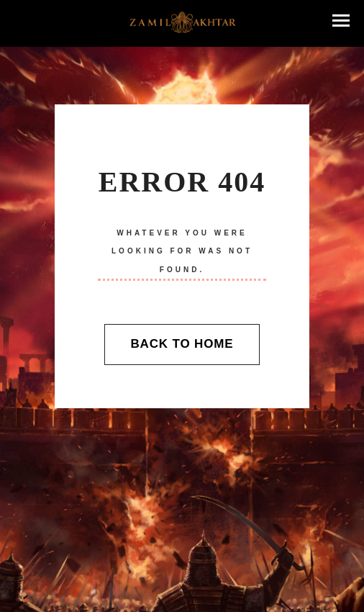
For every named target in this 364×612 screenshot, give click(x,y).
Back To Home (182, 344)
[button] (341, 21)
